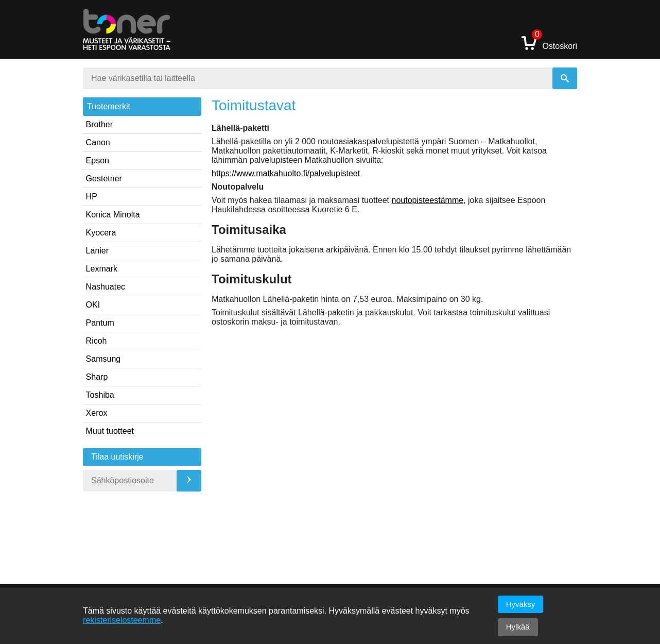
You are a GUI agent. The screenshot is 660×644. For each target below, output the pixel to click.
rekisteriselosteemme (122, 620)
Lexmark (102, 269)
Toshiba (100, 395)
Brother (99, 124)
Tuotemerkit (109, 106)
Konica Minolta (113, 215)
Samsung (103, 359)
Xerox (97, 413)
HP (92, 197)
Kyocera (101, 233)
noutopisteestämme (428, 200)
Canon (98, 142)
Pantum (100, 323)
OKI (93, 305)
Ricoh (97, 341)
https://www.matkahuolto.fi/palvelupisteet (286, 173)
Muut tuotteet (110, 431)
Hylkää (518, 627)
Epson (98, 160)
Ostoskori (549, 43)
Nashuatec (106, 287)
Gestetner (104, 179)
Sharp (97, 377)
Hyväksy (521, 604)
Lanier (97, 251)
